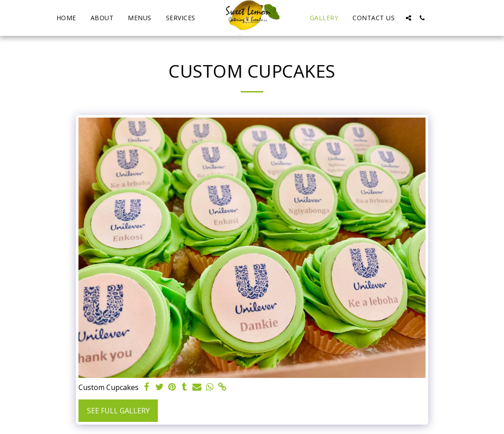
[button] (408, 18)
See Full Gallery (118, 411)
